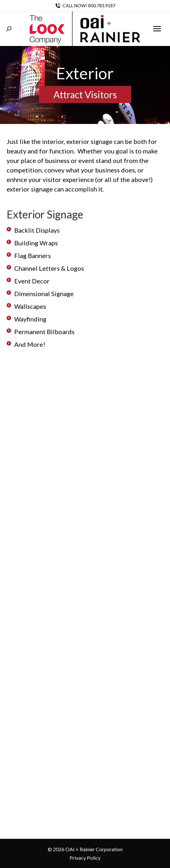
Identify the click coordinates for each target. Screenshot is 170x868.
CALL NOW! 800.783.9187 (85, 6)
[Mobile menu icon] (157, 29)
